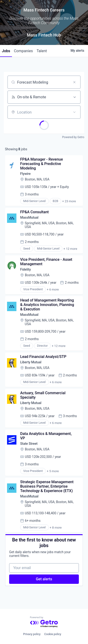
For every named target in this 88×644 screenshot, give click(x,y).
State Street (29, 444)
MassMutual (29, 217)
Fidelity (25, 269)
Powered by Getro (73, 137)
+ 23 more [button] (69, 201)
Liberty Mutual (31, 362)
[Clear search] (74, 82)
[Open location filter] (74, 112)
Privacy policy (32, 634)
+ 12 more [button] (70, 249)
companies (23, 51)
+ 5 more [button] (53, 471)
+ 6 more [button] (53, 289)
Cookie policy (53, 634)
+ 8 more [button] (56, 528)
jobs (6, 51)
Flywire (25, 174)
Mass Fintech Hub (44, 35)
